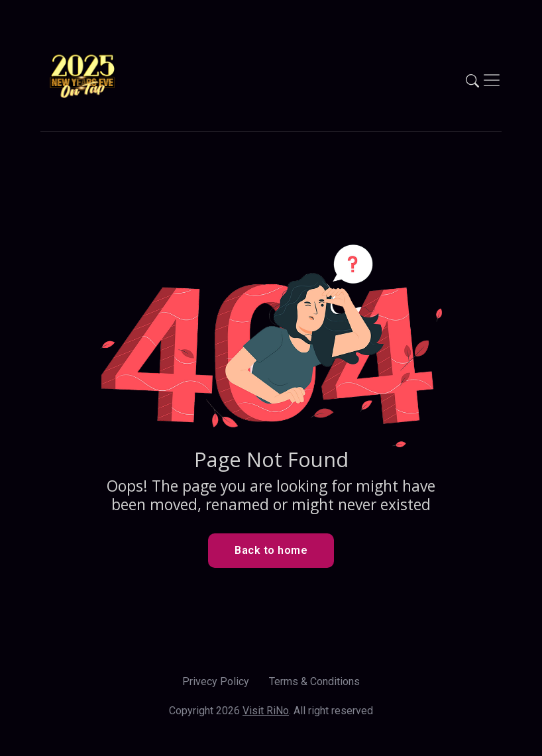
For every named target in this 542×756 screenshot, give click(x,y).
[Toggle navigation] (492, 80)
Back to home (271, 550)
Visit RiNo (266, 711)
